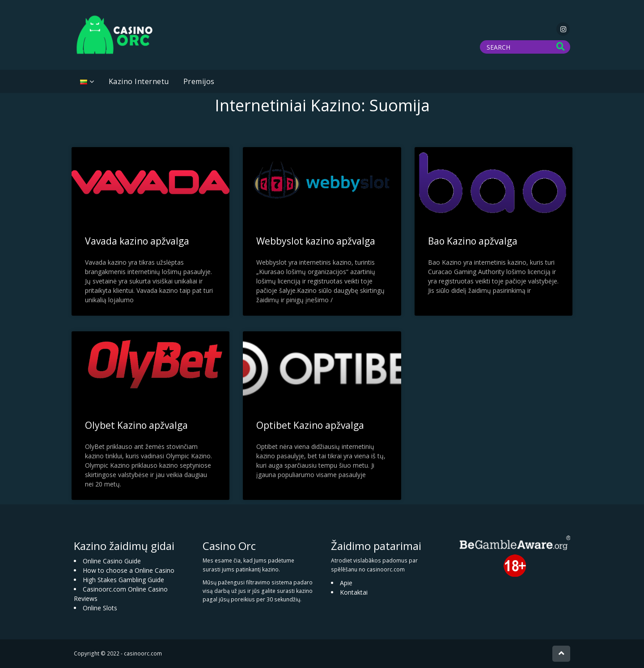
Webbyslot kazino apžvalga (316, 241)
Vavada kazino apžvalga (137, 241)
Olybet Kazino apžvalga (136, 425)
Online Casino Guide (112, 561)
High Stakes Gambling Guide (123, 580)
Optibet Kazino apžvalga (310, 425)
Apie (346, 583)
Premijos (199, 81)
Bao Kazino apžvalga (473, 241)
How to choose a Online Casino (129, 570)
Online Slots (100, 608)
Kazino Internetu (139, 81)
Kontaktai (354, 592)
